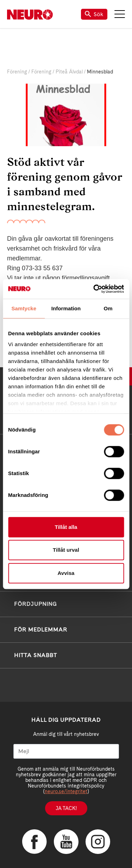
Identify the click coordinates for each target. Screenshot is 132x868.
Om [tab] (108, 308)
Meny (120, 14)
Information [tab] (66, 308)
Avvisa (66, 573)
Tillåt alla (66, 527)
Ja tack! (66, 808)
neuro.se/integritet (66, 791)
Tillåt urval (66, 550)
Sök (94, 14)
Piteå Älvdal (69, 72)
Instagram (98, 842)
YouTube (66, 842)
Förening (17, 72)
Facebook (34, 842)
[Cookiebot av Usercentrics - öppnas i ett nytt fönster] (94, 289)
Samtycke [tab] (24, 308)
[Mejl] (66, 751)
